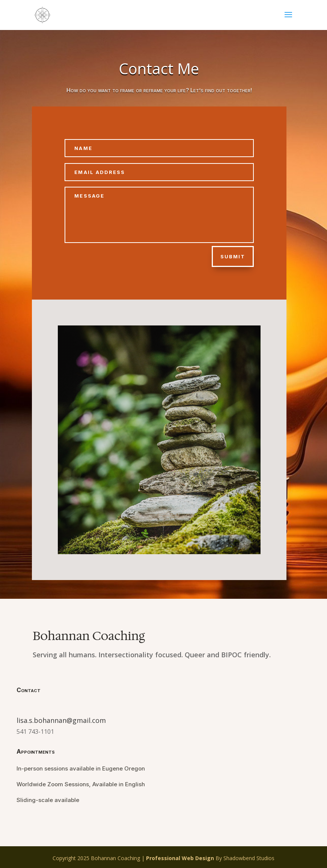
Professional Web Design (180, 858)
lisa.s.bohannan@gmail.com (61, 720)
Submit (233, 256)
